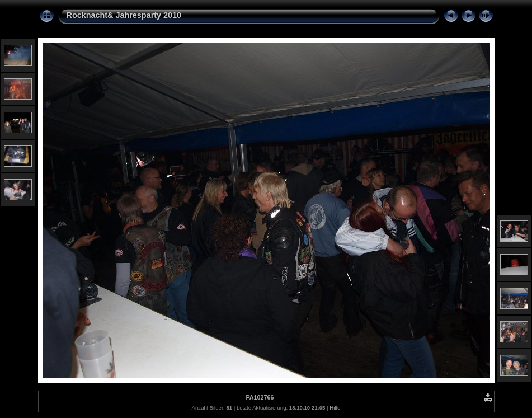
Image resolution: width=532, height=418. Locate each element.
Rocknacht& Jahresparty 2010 (124, 15)
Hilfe (335, 408)
